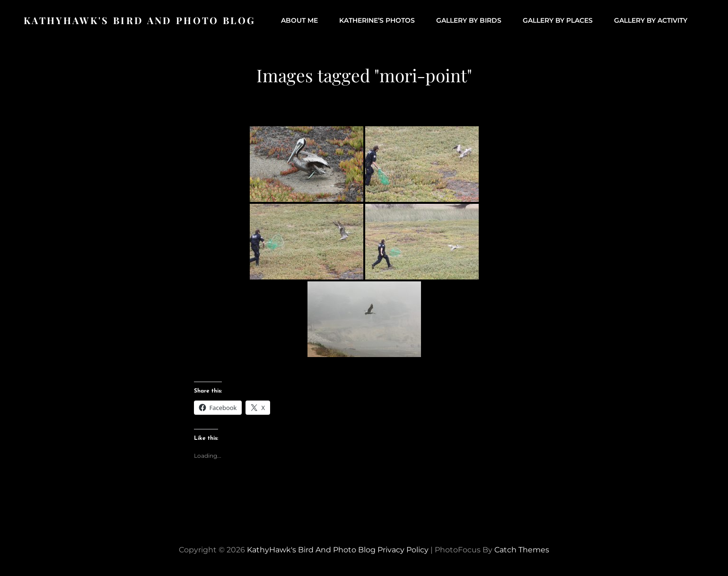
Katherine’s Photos (377, 20)
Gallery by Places (558, 20)
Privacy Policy (403, 550)
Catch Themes (522, 550)
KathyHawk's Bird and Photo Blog (140, 20)
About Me (299, 20)
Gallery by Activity (651, 20)
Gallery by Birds (469, 20)
